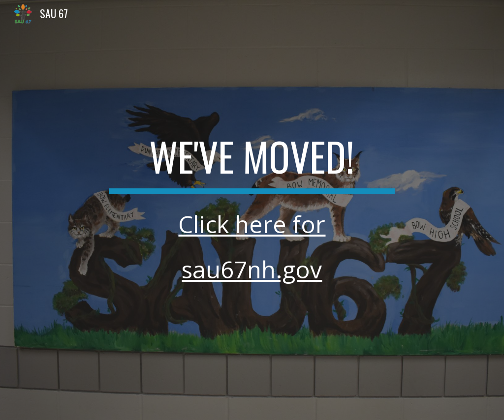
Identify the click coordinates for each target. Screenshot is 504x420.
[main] (252, 210)
